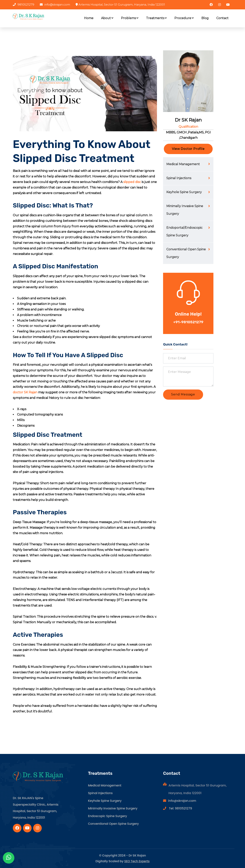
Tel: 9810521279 (180, 808)
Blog (205, 18)
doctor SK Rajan (25, 392)
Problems (130, 18)
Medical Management (183, 164)
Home (89, 18)
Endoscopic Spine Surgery (108, 816)
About (107, 18)
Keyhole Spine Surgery (184, 192)
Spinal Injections (179, 178)
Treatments (156, 18)
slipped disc (132, 182)
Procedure (184, 18)
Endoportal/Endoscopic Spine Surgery (184, 231)
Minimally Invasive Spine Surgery (185, 210)
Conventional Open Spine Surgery (186, 253)
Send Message (183, 394)
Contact (222, 18)
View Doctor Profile (188, 149)
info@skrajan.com (182, 801)
